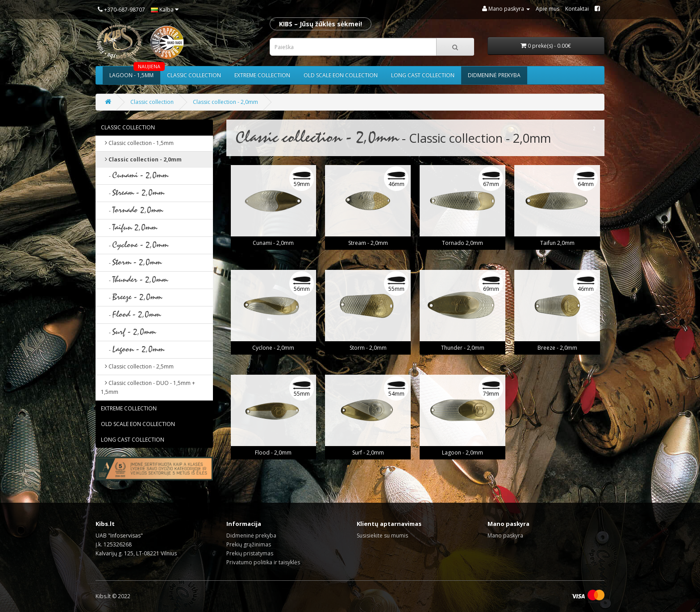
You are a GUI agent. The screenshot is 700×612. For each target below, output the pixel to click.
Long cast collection (423, 75)
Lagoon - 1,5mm (135, 73)
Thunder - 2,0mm (463, 348)
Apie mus (548, 9)
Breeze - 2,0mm (557, 348)
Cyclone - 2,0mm (273, 348)
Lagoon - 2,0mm (462, 453)
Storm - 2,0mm (368, 348)
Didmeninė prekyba (494, 75)
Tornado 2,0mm (462, 243)
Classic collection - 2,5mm (137, 366)
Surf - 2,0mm (368, 453)
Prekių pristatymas (250, 553)
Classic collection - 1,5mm (137, 143)
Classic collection (194, 75)
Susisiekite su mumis (382, 535)
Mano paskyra (505, 535)
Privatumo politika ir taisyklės (263, 562)
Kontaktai (577, 9)
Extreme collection (262, 75)
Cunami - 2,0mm (273, 243)
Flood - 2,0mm (273, 453)
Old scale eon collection (341, 75)
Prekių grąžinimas (249, 544)
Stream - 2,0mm (368, 243)
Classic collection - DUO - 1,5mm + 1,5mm (148, 387)
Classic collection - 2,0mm (225, 102)
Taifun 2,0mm (557, 243)
